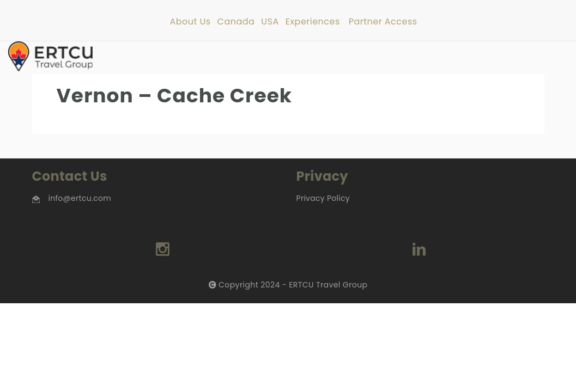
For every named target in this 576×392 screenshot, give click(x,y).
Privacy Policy (323, 198)
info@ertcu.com (80, 198)
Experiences (313, 22)
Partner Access (383, 22)
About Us (190, 22)
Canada (236, 22)
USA (270, 22)
